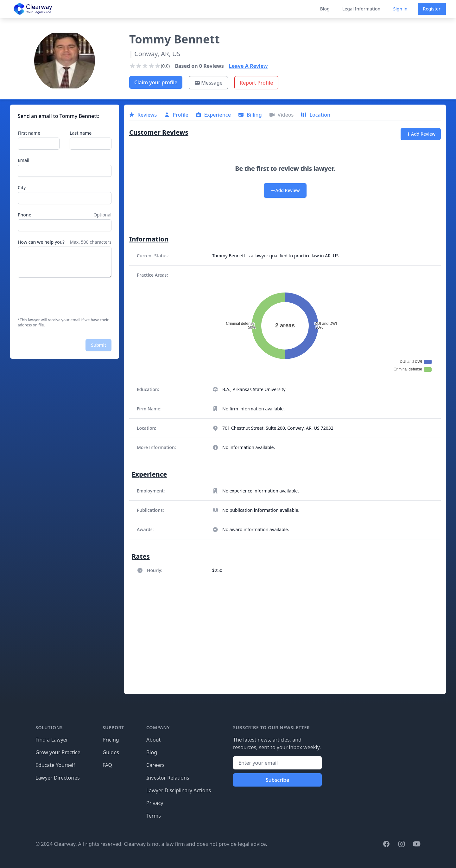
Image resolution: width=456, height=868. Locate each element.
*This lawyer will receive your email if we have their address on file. (63, 323)
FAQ (107, 765)
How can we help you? (41, 242)
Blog (325, 9)
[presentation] (66, 298)
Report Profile (256, 83)
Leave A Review (248, 66)
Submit (98, 345)
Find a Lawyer (52, 740)
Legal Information (361, 9)
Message (208, 83)
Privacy (155, 803)
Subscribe (278, 780)
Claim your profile (156, 82)
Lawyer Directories (58, 778)
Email (24, 160)
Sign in (400, 9)
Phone (25, 215)
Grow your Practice (58, 752)
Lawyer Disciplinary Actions (179, 790)
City (22, 187)
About (153, 740)
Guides (111, 752)
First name (29, 133)
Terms (154, 816)
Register (432, 9)
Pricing (111, 740)
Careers (155, 765)
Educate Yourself (55, 765)
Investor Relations (168, 778)
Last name (81, 133)
